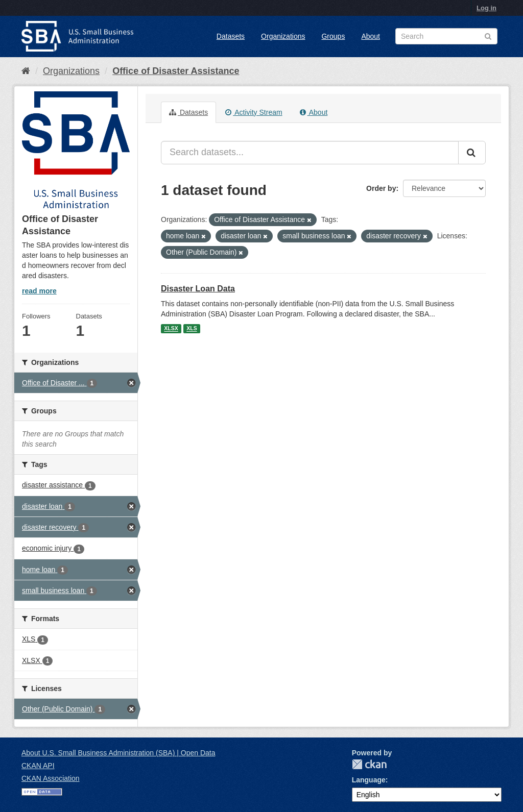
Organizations (283, 36)
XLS (192, 329)
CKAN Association (51, 778)
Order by (381, 188)
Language (369, 780)
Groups (333, 36)
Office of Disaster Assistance (176, 71)
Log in (486, 8)
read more (39, 291)
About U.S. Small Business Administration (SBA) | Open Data (118, 753)
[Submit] (472, 153)
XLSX (171, 329)
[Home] (26, 71)
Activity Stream (254, 112)
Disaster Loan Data (198, 289)
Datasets (231, 36)
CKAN (369, 764)
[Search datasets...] (310, 153)
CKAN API (38, 766)
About (371, 36)
